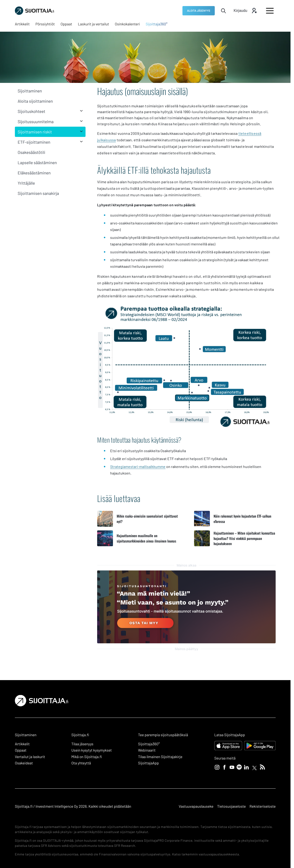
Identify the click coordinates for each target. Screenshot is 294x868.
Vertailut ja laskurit (30, 757)
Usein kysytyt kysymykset (92, 750)
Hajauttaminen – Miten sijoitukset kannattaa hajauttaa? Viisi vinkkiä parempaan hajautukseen (244, 538)
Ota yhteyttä (81, 763)
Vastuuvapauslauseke (196, 806)
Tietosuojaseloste (231, 806)
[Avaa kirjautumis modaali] (245, 11)
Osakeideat (24, 763)
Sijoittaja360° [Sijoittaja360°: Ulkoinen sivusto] (149, 744)
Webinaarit (147, 750)
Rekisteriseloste (263, 806)
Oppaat (21, 750)
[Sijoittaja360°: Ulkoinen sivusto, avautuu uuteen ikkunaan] (157, 24)
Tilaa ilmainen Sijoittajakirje (160, 757)
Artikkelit (22, 744)
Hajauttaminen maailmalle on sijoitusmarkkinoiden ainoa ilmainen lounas (146, 538)
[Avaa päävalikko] (270, 11)
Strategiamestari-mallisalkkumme (138, 466)
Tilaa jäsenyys (82, 744)
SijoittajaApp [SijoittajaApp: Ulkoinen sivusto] (148, 763)
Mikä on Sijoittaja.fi (87, 757)
